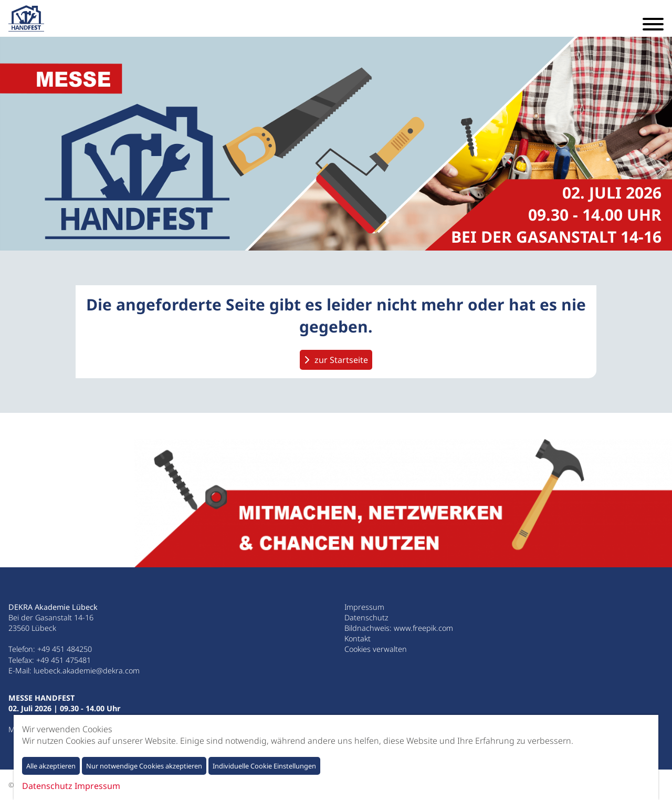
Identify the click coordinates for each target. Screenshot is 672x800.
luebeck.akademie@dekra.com (87, 671)
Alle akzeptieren (51, 766)
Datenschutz (366, 617)
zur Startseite (341, 360)
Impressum (364, 607)
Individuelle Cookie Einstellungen (264, 766)
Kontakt (358, 638)
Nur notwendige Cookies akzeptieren (144, 766)
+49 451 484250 (65, 649)
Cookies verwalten (376, 649)
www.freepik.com (423, 628)
